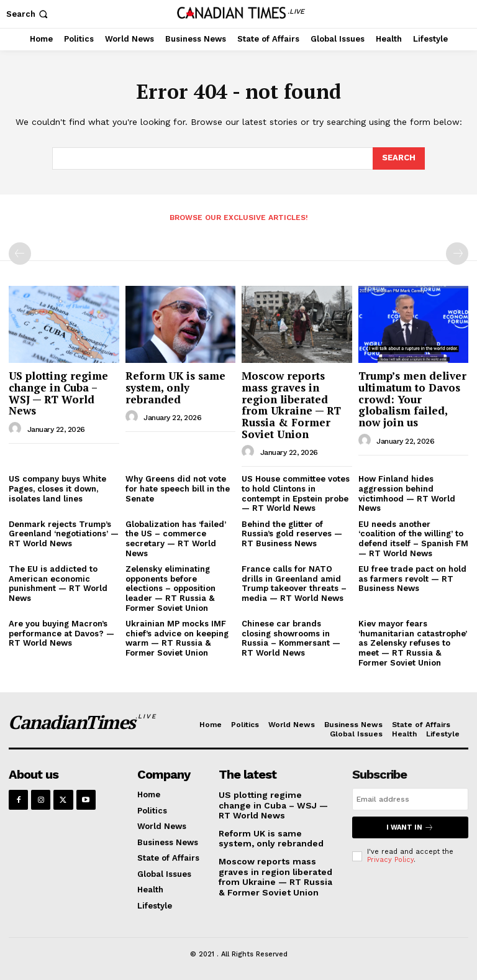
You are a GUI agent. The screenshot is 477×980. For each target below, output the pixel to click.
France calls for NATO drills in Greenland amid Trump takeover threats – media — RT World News (294, 584)
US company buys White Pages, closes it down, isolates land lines (57, 488)
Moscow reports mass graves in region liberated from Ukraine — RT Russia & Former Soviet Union (291, 405)
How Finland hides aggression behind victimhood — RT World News (407, 493)
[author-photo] (17, 429)
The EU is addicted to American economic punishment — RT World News (58, 584)
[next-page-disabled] (457, 254)
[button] (28, 14)
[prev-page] (20, 254)
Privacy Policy (390, 860)
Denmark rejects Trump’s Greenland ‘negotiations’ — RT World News (64, 534)
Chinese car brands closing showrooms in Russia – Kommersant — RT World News (291, 638)
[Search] (399, 158)
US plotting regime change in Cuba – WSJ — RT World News (58, 393)
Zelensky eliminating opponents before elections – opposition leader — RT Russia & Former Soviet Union (170, 588)
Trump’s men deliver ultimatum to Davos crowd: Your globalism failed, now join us (412, 399)
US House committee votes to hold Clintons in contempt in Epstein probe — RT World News (296, 493)
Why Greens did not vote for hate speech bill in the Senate (178, 488)
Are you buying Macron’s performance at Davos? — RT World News (61, 633)
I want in (410, 827)
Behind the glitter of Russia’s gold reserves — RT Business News (292, 534)
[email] (410, 799)
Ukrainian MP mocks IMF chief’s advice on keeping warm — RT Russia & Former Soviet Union (177, 638)
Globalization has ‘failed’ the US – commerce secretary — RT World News (176, 539)
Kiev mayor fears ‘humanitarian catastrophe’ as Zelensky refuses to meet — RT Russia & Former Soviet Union (413, 643)
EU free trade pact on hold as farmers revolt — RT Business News (412, 579)
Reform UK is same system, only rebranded (175, 387)
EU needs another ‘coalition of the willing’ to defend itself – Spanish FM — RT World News (413, 539)
